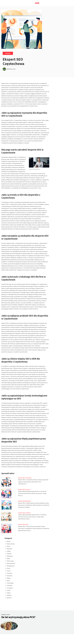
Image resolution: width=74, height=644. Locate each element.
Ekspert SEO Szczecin (24, 489)
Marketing (8, 53)
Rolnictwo (10, 576)
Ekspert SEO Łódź (23, 524)
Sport (8, 581)
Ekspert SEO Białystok (24, 501)
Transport (10, 585)
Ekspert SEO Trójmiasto (25, 478)
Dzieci (8, 546)
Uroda (9, 590)
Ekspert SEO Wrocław (24, 513)
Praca (8, 568)
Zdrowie (9, 598)
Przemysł (9, 573)
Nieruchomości (11, 563)
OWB (37, 3)
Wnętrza (9, 595)
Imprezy (9, 554)
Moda (8, 559)
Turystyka (10, 588)
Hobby (9, 551)
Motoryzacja (10, 561)
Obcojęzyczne (11, 566)
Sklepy (9, 578)
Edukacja (9, 549)
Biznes (9, 541)
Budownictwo (11, 544)
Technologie (10, 583)
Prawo (9, 571)
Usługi (9, 593)
